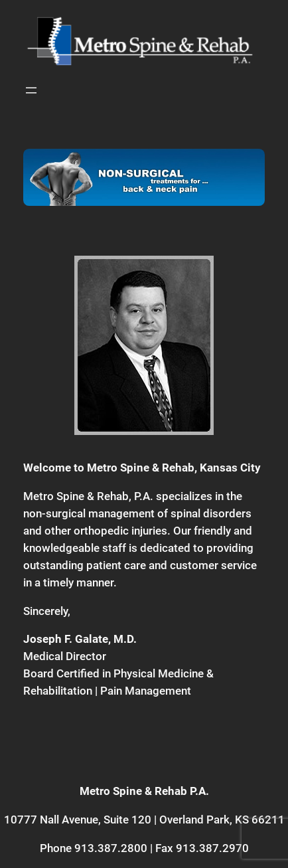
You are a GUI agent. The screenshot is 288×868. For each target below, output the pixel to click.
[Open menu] (31, 90)
